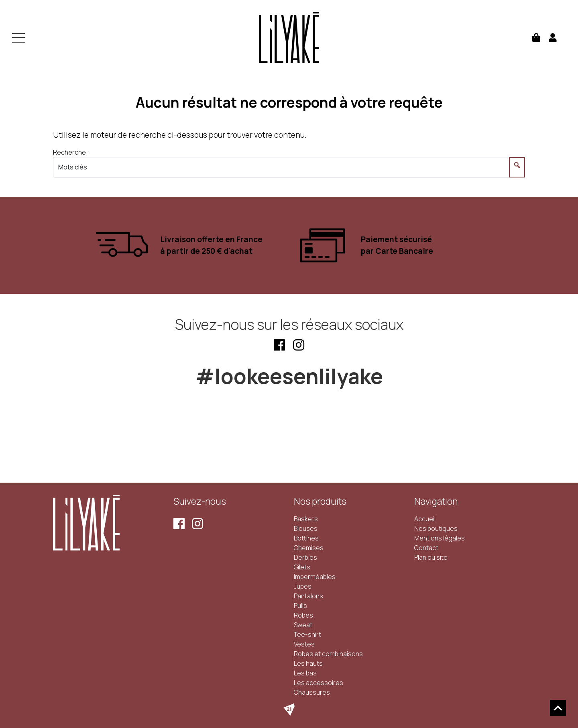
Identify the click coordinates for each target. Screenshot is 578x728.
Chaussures (312, 692)
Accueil (425, 519)
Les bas (305, 673)
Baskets (306, 519)
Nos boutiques (436, 528)
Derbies (305, 557)
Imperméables (315, 577)
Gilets (302, 567)
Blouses (306, 528)
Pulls (300, 606)
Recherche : (71, 152)
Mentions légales (440, 538)
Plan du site (431, 557)
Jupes (303, 586)
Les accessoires (319, 683)
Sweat (303, 625)
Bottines (306, 538)
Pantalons (308, 596)
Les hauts (308, 663)
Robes (303, 615)
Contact (426, 548)
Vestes (304, 644)
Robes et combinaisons (328, 654)
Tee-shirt (307, 634)
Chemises (309, 548)
